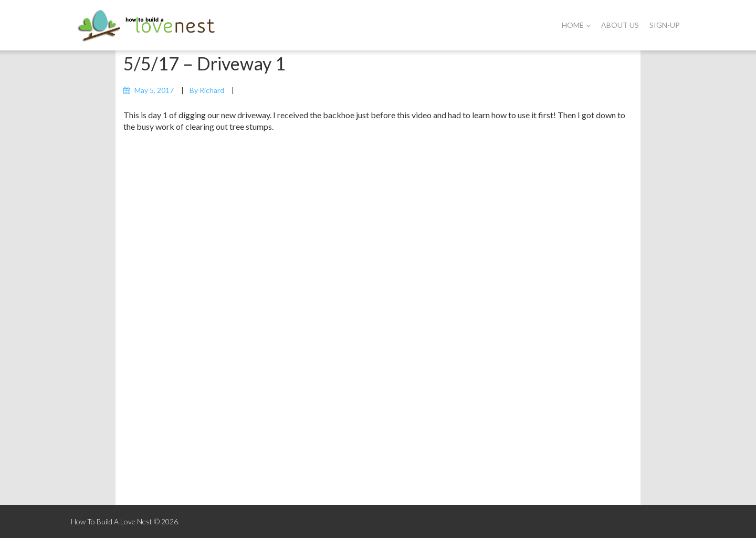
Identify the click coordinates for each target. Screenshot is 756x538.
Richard (212, 90)
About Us (620, 25)
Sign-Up (665, 25)
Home (576, 25)
